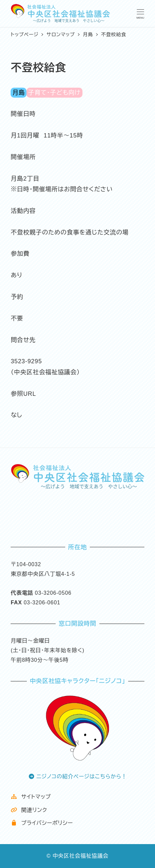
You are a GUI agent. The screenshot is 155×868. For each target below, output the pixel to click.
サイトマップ (31, 797)
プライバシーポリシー (42, 823)
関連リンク (29, 810)
